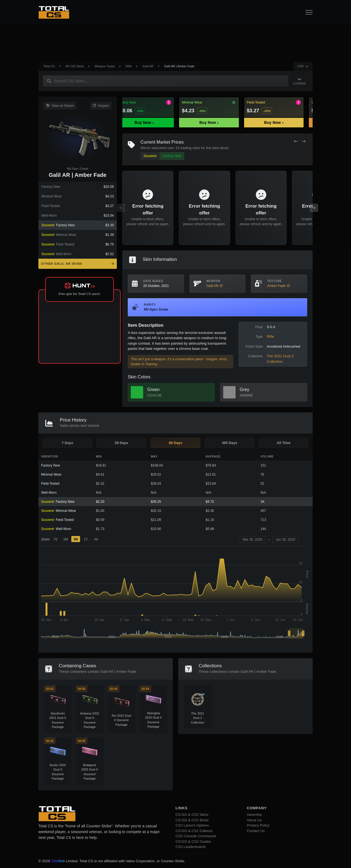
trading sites (190, 148)
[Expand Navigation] (299, 81)
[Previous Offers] (296, 142)
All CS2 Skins (75, 66)
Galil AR (148, 66)
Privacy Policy (258, 825)
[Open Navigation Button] (309, 12)
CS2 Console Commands (196, 836)
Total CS (49, 66)
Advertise (254, 815)
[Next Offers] (304, 142)
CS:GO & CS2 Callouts (194, 831)
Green (153, 390)
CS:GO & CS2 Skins (192, 815)
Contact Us (256, 831)
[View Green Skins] (137, 392)
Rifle (129, 66)
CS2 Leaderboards (191, 847)
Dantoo (58, 861)
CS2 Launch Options (192, 825)
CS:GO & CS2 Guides (193, 842)
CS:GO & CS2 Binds (192, 820)
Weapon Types (105, 66)
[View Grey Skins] (229, 392)
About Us (254, 820)
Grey (244, 390)
